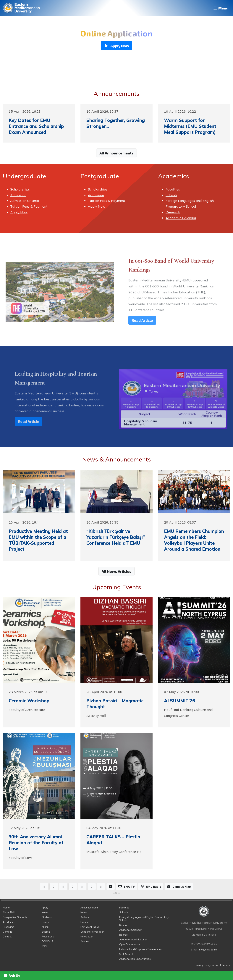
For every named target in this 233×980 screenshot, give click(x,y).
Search (46, 932)
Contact (7, 937)
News (45, 912)
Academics (9, 922)
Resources (48, 937)
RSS (44, 946)
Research (173, 212)
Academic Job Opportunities (135, 959)
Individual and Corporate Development (141, 949)
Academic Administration (133, 939)
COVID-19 (47, 941)
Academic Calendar (181, 218)
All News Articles (116, 571)
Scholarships (20, 189)
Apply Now (19, 212)
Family (45, 922)
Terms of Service (221, 965)
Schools (171, 195)
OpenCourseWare (130, 944)
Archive (85, 917)
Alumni (45, 927)
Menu (219, 8)
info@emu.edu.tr (208, 950)
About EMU (9, 912)
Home (6, 908)
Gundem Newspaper (92, 932)
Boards (123, 935)
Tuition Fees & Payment (29, 206)
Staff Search (126, 954)
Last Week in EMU (90, 927)
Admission (18, 195)
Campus (7, 932)
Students (47, 917)
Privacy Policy (203, 965)
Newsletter (87, 937)
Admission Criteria (25, 201)
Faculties (173, 189)
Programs (8, 927)
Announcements (89, 908)
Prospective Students (15, 917)
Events (84, 922)
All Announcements (116, 153)
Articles (85, 941)
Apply (45, 908)
